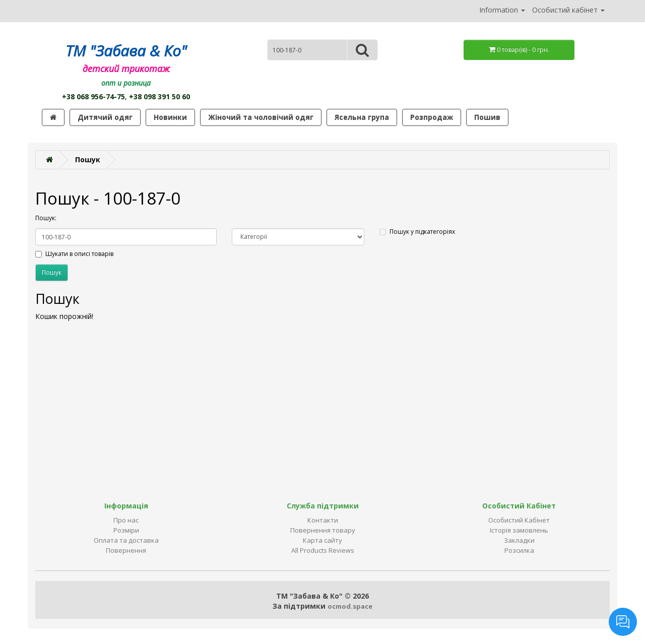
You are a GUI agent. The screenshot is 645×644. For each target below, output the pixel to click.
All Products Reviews (323, 550)
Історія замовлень (519, 530)
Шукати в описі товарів (74, 254)
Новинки (170, 117)
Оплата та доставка (126, 540)
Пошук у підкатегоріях (417, 232)
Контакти (323, 520)
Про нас (126, 520)
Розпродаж (432, 117)
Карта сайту (322, 540)
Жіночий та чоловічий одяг (261, 117)
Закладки (519, 540)
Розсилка (519, 550)
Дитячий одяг (105, 117)
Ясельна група (362, 117)
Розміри (126, 530)
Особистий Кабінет (519, 520)
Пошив (487, 117)
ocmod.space (350, 606)
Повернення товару (323, 530)
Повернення (126, 550)
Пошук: (46, 218)
